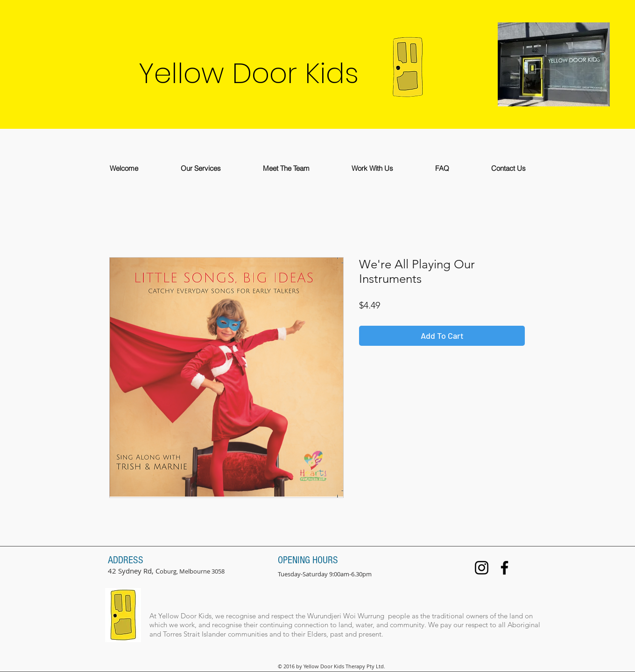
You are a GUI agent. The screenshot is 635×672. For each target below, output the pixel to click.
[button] (200, 168)
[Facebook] (504, 568)
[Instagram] (482, 568)
